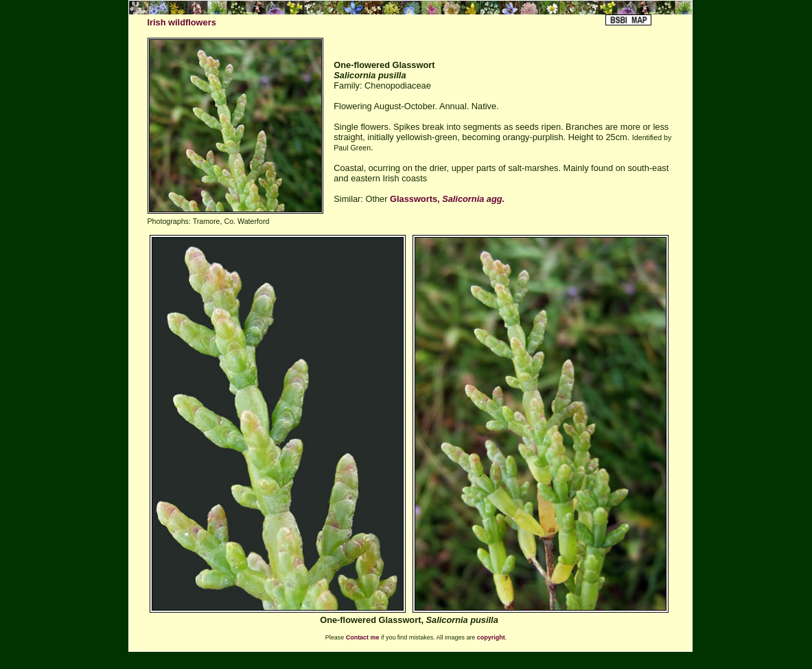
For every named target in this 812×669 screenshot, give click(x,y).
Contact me (363, 637)
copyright (491, 637)
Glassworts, (447, 199)
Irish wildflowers (182, 22)
